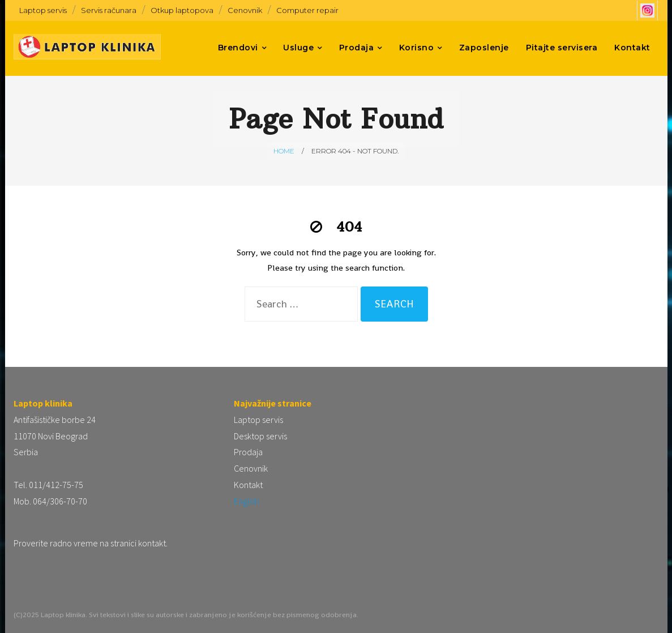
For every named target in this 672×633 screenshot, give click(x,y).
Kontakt (248, 485)
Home (284, 151)
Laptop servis (43, 10)
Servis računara (109, 10)
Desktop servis (260, 436)
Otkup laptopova (182, 10)
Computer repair (307, 10)
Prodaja (248, 452)
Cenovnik (245, 10)
